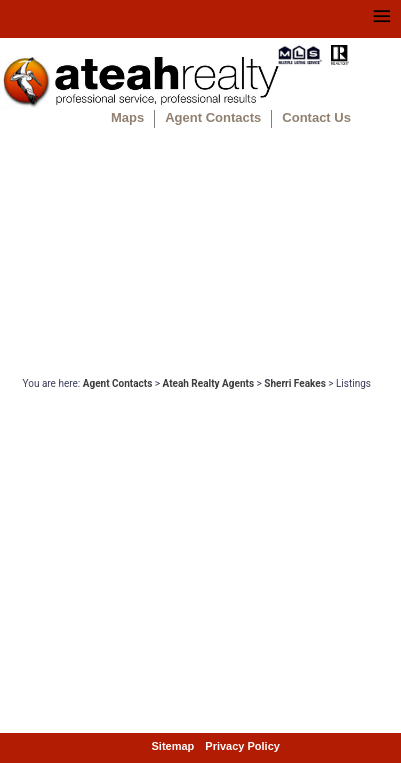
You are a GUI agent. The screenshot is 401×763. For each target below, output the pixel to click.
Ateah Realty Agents (209, 383)
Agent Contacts (213, 117)
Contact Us (316, 117)
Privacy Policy (242, 746)
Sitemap (173, 746)
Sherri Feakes (295, 383)
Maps (127, 117)
